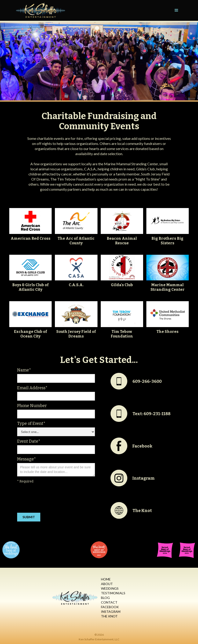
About (107, 584)
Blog (105, 598)
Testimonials (113, 593)
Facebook (110, 607)
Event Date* (29, 441)
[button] (176, 10)
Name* (24, 370)
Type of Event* (31, 423)
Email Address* (32, 388)
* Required (25, 481)
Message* (27, 459)
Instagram (111, 612)
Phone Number (32, 406)
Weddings (110, 588)
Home (106, 579)
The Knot (109, 616)
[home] (41, 10)
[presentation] (52, 499)
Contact (109, 602)
